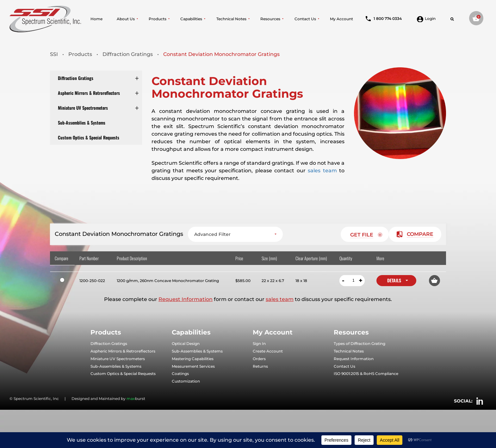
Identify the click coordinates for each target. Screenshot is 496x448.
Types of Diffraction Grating (360, 344)
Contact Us (305, 19)
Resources (270, 19)
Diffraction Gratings (76, 78)
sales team (322, 171)
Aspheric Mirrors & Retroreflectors (89, 93)
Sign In (259, 344)
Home (96, 19)
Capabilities (191, 19)
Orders (259, 359)
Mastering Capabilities (193, 359)
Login (426, 19)
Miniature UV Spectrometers (83, 108)
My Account (341, 19)
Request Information (186, 300)
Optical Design (186, 344)
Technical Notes (231, 19)
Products (158, 19)
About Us (126, 19)
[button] (434, 281)
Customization (186, 381)
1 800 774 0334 (384, 19)
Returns (260, 366)
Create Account (268, 351)
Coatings (180, 374)
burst (136, 399)
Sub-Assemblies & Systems (82, 123)
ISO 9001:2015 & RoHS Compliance (366, 374)
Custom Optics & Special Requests (89, 137)
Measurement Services (193, 366)
